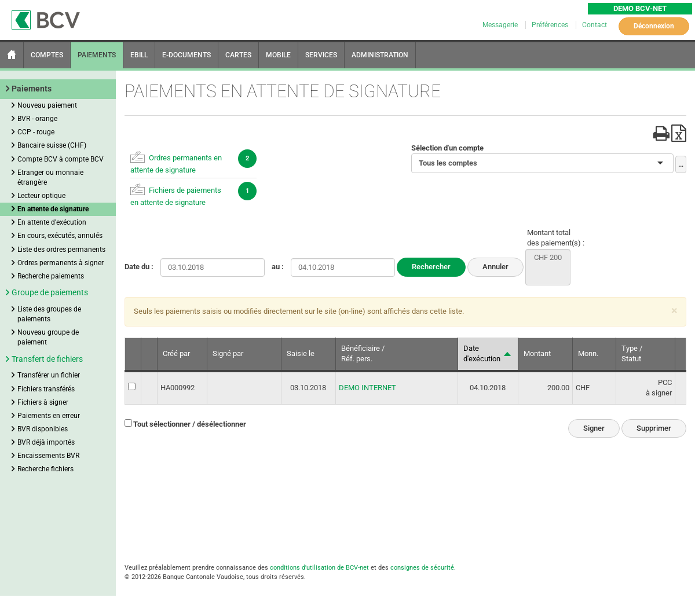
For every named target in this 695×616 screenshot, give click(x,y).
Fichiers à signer (43, 402)
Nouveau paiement (47, 105)
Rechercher (431, 267)
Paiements (32, 89)
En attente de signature (53, 209)
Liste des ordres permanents (61, 250)
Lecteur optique (41, 196)
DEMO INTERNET (367, 388)
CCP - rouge (36, 132)
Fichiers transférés (46, 389)
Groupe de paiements (50, 292)
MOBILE (278, 55)
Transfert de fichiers (47, 359)
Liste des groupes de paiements (49, 314)
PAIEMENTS (97, 55)
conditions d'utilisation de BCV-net (319, 568)
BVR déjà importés (46, 442)
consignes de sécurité (422, 568)
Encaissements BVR (48, 456)
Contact (595, 25)
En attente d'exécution (52, 222)
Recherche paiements (51, 276)
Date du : (139, 267)
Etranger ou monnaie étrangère (50, 177)
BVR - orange (37, 119)
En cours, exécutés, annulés (60, 236)
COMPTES (47, 55)
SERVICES (321, 55)
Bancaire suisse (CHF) (52, 145)
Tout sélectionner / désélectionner (190, 424)
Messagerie (501, 25)
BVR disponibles (43, 429)
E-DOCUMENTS (186, 55)
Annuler (495, 267)
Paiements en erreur (49, 416)
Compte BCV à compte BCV (61, 159)
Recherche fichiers (45, 469)
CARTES (238, 55)
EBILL (139, 55)
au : (278, 267)
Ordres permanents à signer (61, 263)
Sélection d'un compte (447, 148)
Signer (594, 428)
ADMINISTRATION (380, 55)
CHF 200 (548, 258)
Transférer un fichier (49, 375)
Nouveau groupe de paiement (48, 337)
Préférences (551, 25)
